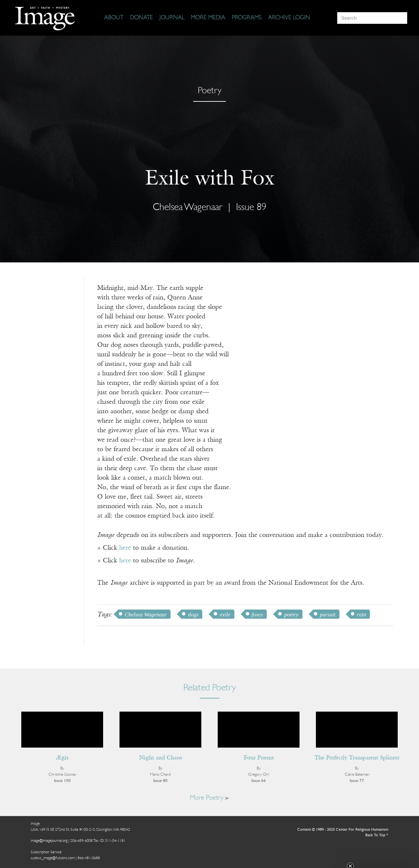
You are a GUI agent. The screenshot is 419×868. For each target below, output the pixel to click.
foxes (257, 615)
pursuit (328, 615)
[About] (114, 18)
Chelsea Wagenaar (188, 208)
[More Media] (208, 18)
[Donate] (141, 18)
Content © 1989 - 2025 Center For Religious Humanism (343, 830)
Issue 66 (259, 781)
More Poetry (209, 798)
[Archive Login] (289, 18)
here (125, 548)
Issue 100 (62, 781)
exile (225, 615)
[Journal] (172, 18)
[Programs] (247, 18)
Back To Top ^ (377, 835)
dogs (193, 615)
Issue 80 (160, 781)
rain (361, 615)
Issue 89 (251, 208)
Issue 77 (357, 781)
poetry (291, 615)
